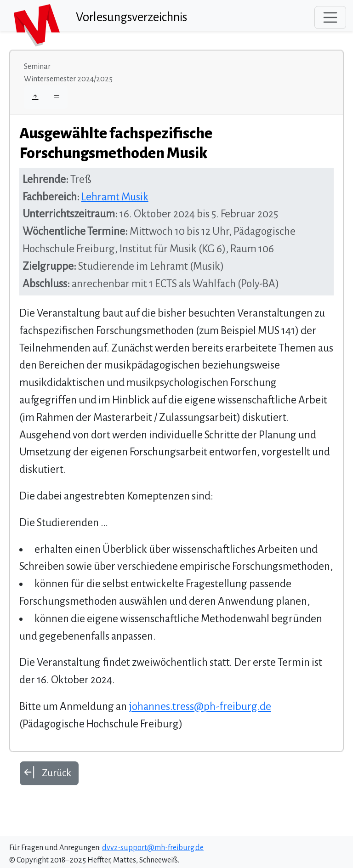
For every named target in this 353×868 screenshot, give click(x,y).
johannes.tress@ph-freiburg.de (200, 706)
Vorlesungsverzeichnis (131, 17)
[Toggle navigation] (330, 17)
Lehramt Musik (115, 197)
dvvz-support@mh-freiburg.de (153, 848)
